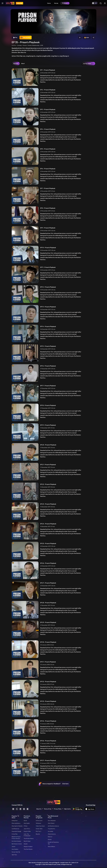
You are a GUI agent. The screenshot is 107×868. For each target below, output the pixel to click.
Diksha (50, 840)
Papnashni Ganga (16, 832)
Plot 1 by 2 (38, 832)
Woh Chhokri (51, 824)
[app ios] (90, 809)
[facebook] (13, 809)
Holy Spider (27, 824)
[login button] (105, 3)
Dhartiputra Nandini (17, 826)
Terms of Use (48, 809)
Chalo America (52, 834)
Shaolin (26, 844)
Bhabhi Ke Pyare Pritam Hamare (16, 838)
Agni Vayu (14, 855)
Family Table (39, 829)
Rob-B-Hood (27, 842)
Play (16, 38)
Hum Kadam (15, 850)
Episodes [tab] (16, 64)
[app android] (78, 809)
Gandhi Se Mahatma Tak (53, 843)
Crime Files (15, 834)
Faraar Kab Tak (16, 852)
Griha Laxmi (39, 821)
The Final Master (28, 850)
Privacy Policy (58, 809)
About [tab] (23, 64)
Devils (25, 821)
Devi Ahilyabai (52, 821)
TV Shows (65, 3)
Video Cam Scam (40, 826)
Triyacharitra (51, 829)
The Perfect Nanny (29, 839)
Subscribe (19, 3)
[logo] (53, 802)
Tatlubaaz (38, 824)
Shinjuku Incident (28, 847)
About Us (39, 809)
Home (49, 3)
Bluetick (38, 834)
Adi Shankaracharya (53, 826)
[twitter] (17, 809)
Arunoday (51, 832)
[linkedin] (20, 809)
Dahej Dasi (15, 821)
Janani (13, 847)
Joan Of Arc (27, 829)
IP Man (26, 826)
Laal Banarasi (15, 829)
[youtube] (24, 809)
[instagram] (28, 809)
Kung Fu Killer (27, 832)
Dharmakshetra (16, 824)
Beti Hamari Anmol (17, 844)
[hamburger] (3, 3)
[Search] (101, 3)
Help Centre (67, 809)
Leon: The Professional (27, 835)
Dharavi (50, 837)
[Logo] (10, 3)
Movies (56, 3)
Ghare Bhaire (51, 847)
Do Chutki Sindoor (16, 842)
